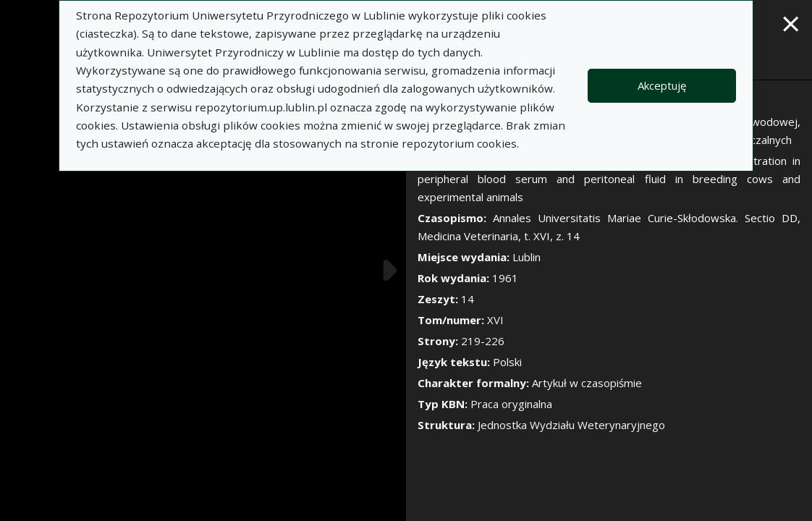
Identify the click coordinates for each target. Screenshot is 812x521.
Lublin (526, 257)
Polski (507, 362)
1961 (505, 278)
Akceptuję (662, 85)
